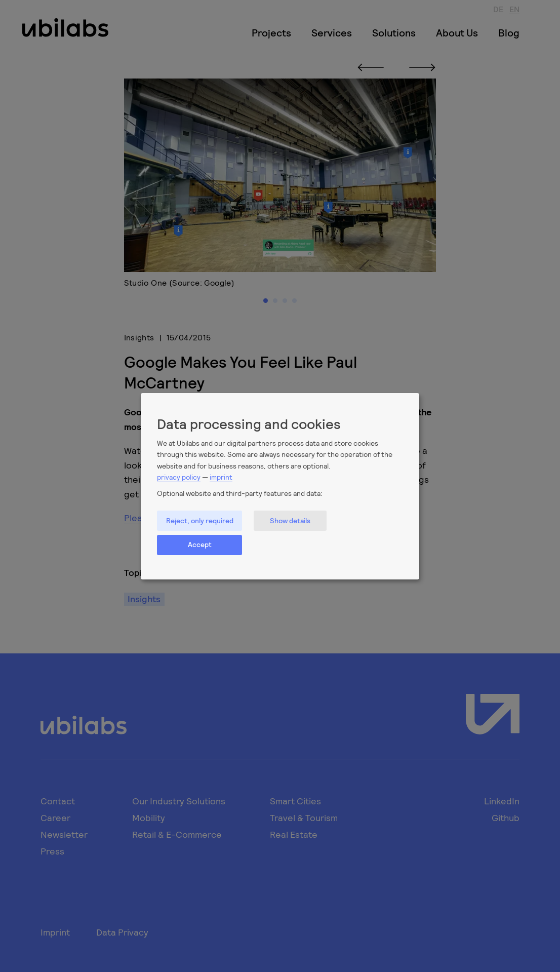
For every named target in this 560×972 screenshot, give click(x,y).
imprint (221, 477)
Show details (290, 520)
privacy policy (179, 477)
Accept (200, 544)
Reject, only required (200, 520)
